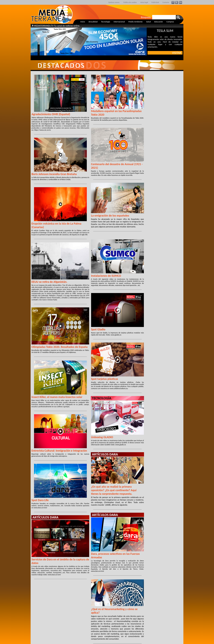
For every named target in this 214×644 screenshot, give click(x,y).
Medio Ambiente (136, 22)
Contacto (166, 2)
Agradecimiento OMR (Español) (51, 114)
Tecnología (106, 22)
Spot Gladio (98, 329)
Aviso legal (144, 2)
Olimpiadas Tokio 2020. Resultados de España (60, 347)
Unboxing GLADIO (102, 437)
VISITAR (177, 53)
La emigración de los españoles (110, 216)
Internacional (119, 22)
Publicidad (155, 2)
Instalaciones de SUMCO (106, 276)
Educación (159, 22)
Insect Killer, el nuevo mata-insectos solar (57, 397)
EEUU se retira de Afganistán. (49, 282)
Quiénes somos (114, 2)
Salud (148, 22)
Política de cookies (130, 2)
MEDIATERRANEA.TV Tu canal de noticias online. (57, 26)
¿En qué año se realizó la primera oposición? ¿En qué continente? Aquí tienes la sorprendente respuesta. (114, 490)
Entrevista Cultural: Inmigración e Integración (59, 451)
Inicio (83, 22)
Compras (170, 22)
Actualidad (93, 22)
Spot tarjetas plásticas (104, 379)
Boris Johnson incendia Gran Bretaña (54, 174)
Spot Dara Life (40, 500)
